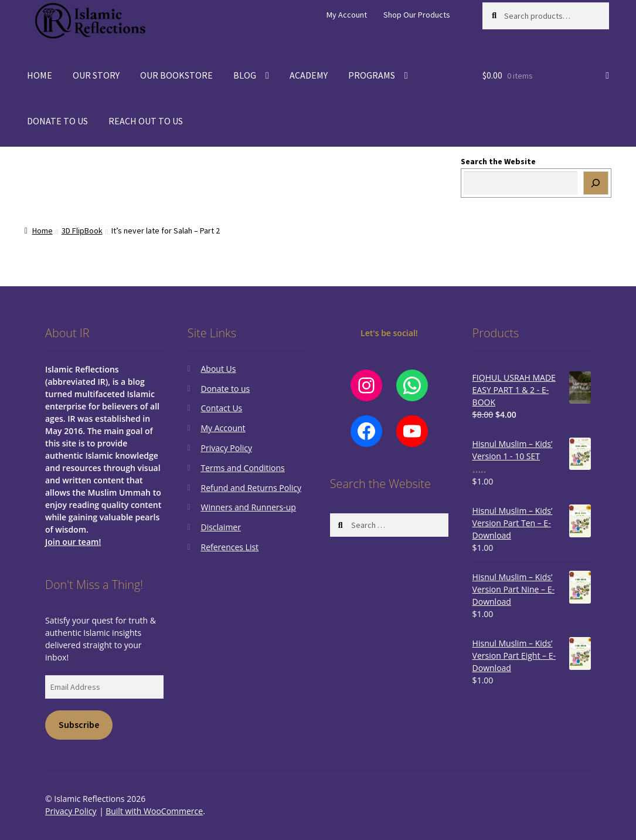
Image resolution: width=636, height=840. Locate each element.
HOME (40, 75)
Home (42, 231)
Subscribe (79, 725)
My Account (347, 15)
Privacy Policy (226, 448)
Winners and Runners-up (248, 507)
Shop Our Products (417, 15)
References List (229, 547)
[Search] (596, 183)
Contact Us (221, 408)
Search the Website (498, 161)
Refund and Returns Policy (251, 488)
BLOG (245, 75)
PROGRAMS (372, 75)
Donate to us (225, 389)
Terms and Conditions (242, 468)
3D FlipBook (82, 231)
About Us (218, 369)
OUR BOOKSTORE (176, 75)
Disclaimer (220, 527)
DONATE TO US (57, 121)
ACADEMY (309, 75)
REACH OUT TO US (146, 121)
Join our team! (73, 542)
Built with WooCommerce (154, 811)
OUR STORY (96, 75)
